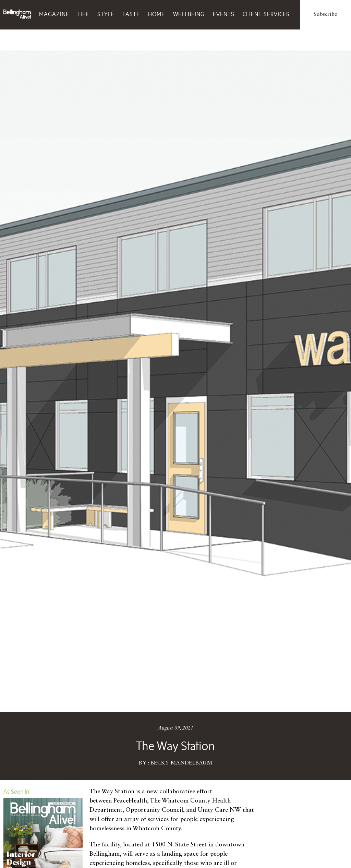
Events (224, 14)
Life (83, 14)
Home (156, 14)
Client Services (266, 14)
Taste (131, 14)
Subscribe (325, 14)
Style (106, 14)
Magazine (54, 14)
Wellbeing (189, 14)
